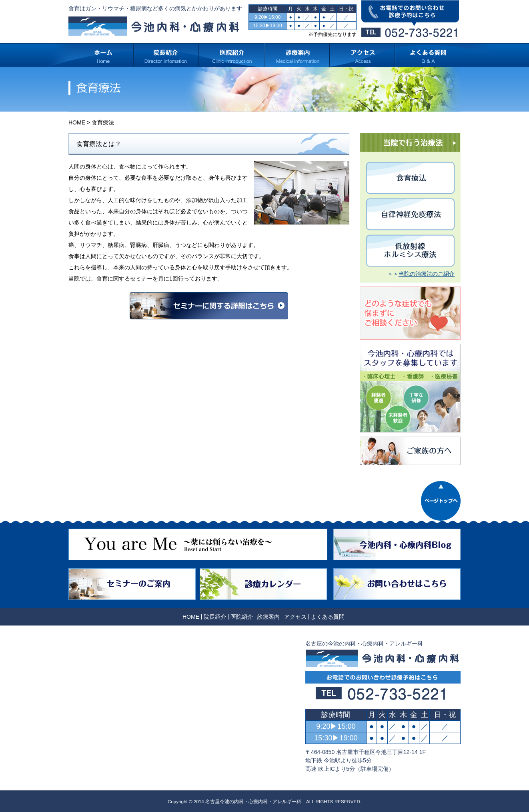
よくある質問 (328, 617)
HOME (77, 122)
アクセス (295, 617)
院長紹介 (215, 617)
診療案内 (269, 617)
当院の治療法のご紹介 (427, 274)
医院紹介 (242, 617)
